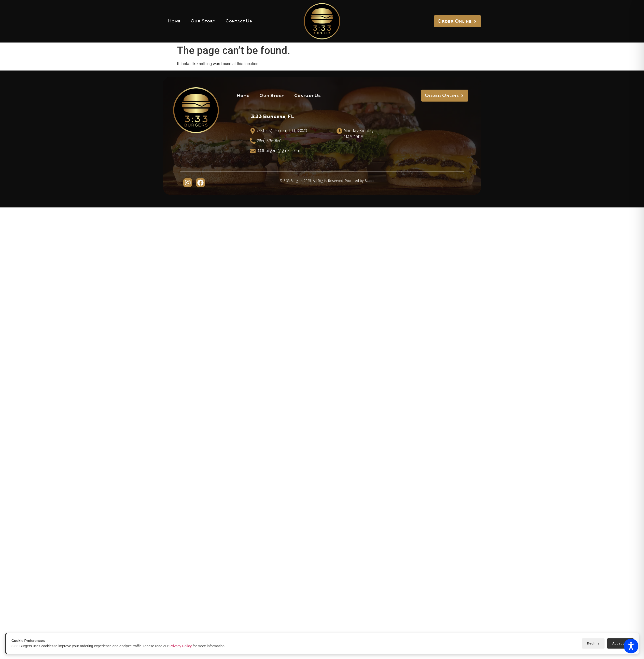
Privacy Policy (181, 646)
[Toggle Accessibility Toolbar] (631, 646)
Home (174, 21)
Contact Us (239, 21)
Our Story (203, 21)
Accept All (620, 643)
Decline (593, 643)
